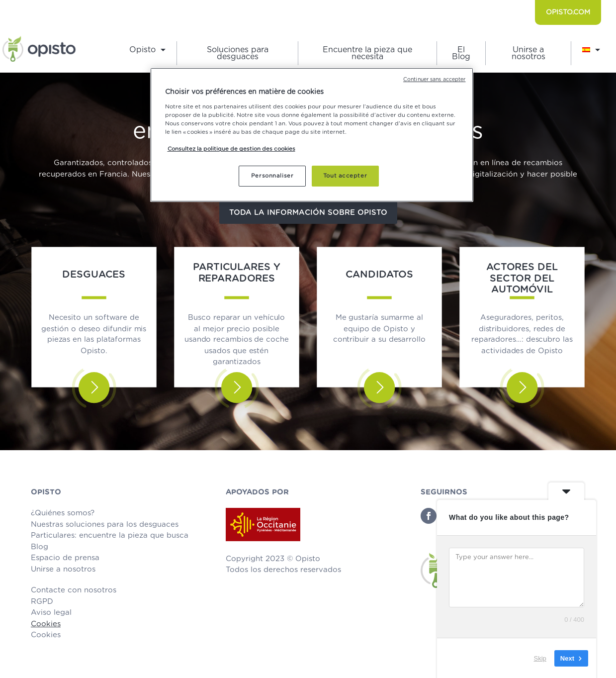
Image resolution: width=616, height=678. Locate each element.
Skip (540, 658)
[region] (312, 135)
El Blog (461, 53)
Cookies (46, 624)
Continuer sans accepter (434, 80)
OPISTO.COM (568, 12)
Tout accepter (345, 176)
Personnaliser (272, 176)
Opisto (142, 50)
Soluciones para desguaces (238, 53)
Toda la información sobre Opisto (308, 213)
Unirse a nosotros (528, 53)
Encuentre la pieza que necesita (367, 53)
